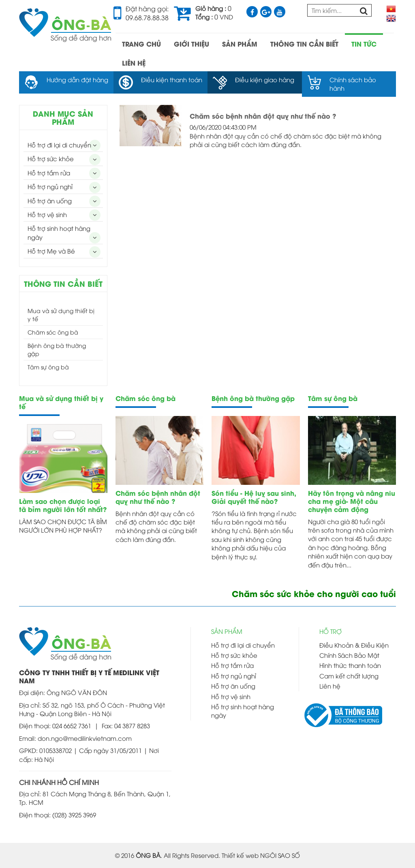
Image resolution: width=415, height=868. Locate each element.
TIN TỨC (364, 44)
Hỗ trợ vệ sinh (47, 214)
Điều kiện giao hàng (265, 79)
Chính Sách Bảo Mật (349, 655)
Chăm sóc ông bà (53, 332)
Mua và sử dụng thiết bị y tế (61, 315)
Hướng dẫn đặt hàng (77, 79)
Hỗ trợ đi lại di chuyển (59, 145)
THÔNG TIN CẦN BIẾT (304, 44)
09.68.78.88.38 (147, 17)
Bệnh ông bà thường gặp (57, 349)
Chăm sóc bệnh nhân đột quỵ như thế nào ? (263, 116)
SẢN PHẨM (240, 44)
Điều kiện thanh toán (172, 79)
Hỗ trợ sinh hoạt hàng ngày (59, 232)
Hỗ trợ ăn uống (50, 200)
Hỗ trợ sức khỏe (51, 158)
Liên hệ (330, 686)
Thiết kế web (240, 855)
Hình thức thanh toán (350, 665)
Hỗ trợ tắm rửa (49, 173)
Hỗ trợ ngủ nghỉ (50, 186)
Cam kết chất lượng (349, 676)
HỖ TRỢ (331, 631)
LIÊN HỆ (134, 63)
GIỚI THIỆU (191, 44)
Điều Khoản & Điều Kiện (354, 645)
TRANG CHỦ (141, 44)
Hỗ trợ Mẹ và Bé (51, 251)
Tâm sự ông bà (48, 367)
